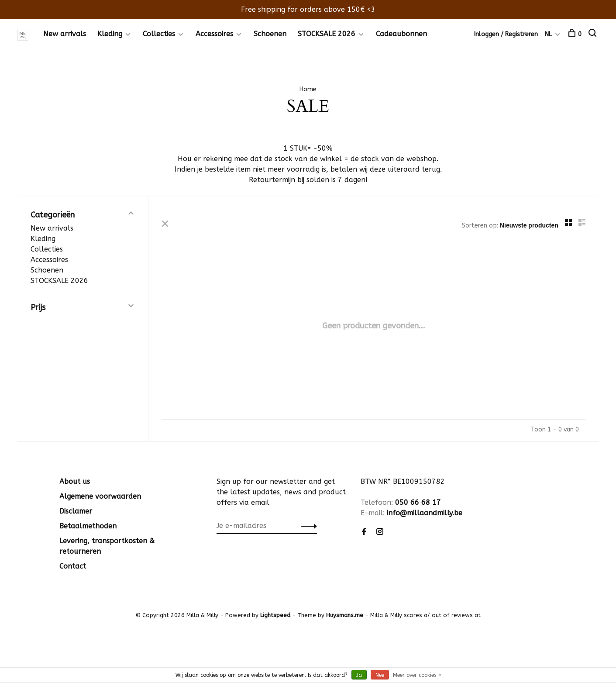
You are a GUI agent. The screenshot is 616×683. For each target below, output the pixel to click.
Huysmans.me (346, 615)
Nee (380, 675)
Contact (73, 566)
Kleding (110, 34)
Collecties (159, 34)
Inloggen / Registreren (506, 34)
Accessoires (214, 34)
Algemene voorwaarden (100, 496)
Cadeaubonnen (401, 34)
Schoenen (270, 34)
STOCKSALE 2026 (327, 34)
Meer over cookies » (417, 675)
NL (548, 34)
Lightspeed (275, 615)
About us (75, 481)
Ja (359, 675)
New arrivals (65, 34)
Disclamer (76, 511)
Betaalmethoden (88, 526)
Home (308, 89)
